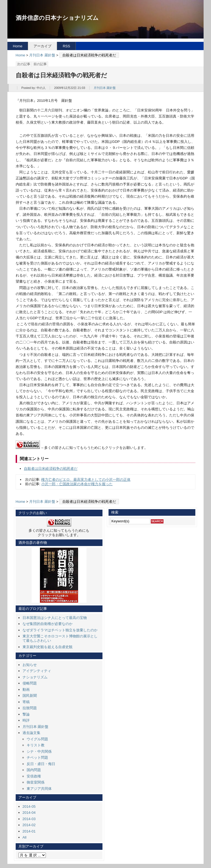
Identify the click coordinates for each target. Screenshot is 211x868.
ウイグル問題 (37, 739)
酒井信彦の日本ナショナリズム (57, 18)
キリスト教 (36, 745)
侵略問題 (30, 683)
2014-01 (29, 831)
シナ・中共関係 (39, 751)
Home (18, 46)
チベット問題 (37, 758)
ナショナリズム (35, 677)
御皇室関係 (36, 782)
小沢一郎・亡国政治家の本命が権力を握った (77, 484)
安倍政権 (34, 776)
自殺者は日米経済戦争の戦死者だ (51, 469)
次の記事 (24, 64)
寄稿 (26, 702)
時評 (26, 720)
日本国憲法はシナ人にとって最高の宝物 (55, 618)
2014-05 (29, 806)
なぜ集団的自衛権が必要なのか (48, 624)
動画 (26, 690)
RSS (66, 46)
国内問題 (34, 770)
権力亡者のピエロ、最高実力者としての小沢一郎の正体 (86, 480)
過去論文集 (31, 733)
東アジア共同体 (39, 789)
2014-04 (29, 813)
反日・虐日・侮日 (41, 764)
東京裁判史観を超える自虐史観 (48, 647)
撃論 (26, 714)
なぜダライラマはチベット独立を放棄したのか (60, 630)
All (24, 837)
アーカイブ (42, 46)
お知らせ (30, 665)
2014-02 (29, 825)
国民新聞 (30, 696)
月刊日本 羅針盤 (42, 55)
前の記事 (40, 64)
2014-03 (29, 819)
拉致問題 (30, 708)
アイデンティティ (37, 671)
